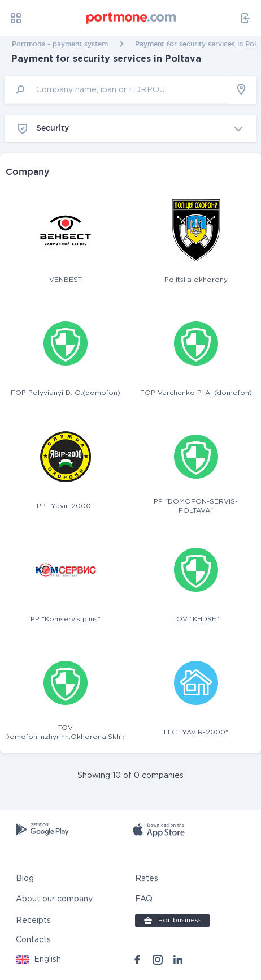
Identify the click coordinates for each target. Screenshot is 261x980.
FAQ (144, 899)
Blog (25, 879)
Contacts (33, 940)
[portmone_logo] (132, 18)
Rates (147, 879)
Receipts (33, 921)
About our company (54, 899)
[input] (117, 90)
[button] (38, 960)
